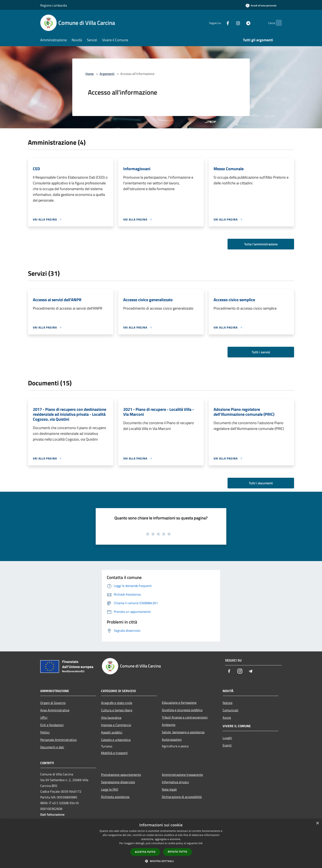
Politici (45, 732)
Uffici (44, 718)
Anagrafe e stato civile (117, 703)
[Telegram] (240, 23)
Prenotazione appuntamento (121, 775)
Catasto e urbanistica (116, 740)
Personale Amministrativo (58, 740)
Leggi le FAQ (110, 789)
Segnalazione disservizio (118, 782)
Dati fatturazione (52, 814)
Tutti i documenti (261, 483)
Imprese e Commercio (116, 725)
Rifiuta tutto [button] (178, 852)
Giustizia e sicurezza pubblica (182, 710)
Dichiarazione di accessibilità (182, 797)
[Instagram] (230, 23)
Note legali (169, 789)
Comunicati (231, 710)
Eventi (227, 745)
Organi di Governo (53, 703)
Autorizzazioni (172, 739)
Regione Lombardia (54, 5)
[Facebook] (220, 23)
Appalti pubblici (112, 732)
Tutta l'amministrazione (261, 244)
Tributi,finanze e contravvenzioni (185, 717)
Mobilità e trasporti (114, 753)
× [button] (317, 823)
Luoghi (227, 738)
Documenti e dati (52, 747)
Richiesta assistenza (115, 797)
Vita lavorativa (111, 718)
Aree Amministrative (55, 710)
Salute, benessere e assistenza (183, 732)
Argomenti (107, 74)
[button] (161, 861)
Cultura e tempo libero (117, 710)
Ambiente (169, 725)
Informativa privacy (175, 782)
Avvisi (227, 718)
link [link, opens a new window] (201, 843)
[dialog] (161, 843)
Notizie (228, 703)
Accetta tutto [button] (145, 852)
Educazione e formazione (179, 703)
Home (90, 74)
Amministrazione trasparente (182, 775)
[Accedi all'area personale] (261, 5)
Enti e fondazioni (52, 725)
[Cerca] (277, 23)
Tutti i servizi (261, 352)
